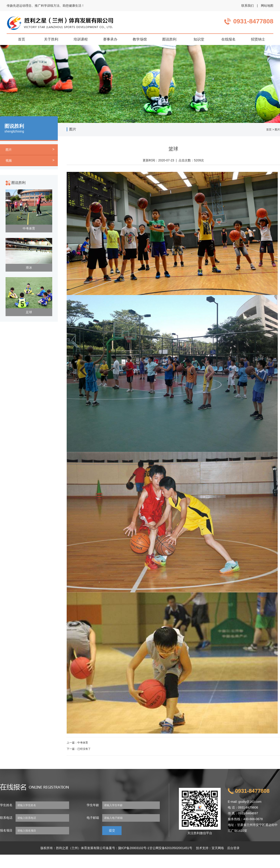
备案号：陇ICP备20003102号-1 (128, 848)
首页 (269, 130)
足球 (29, 312)
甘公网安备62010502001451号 (171, 848)
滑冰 (29, 268)
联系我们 (248, 6)
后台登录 (233, 848)
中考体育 (29, 228)
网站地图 (267, 6)
